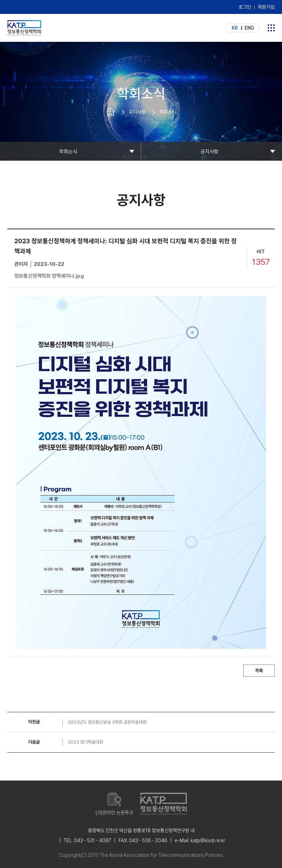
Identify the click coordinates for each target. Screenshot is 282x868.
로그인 (245, 7)
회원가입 (266, 7)
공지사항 (209, 152)
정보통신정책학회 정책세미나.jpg (49, 276)
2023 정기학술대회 (86, 742)
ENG (249, 28)
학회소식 (68, 152)
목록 (259, 671)
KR (235, 28)
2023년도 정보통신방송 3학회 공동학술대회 (107, 722)
